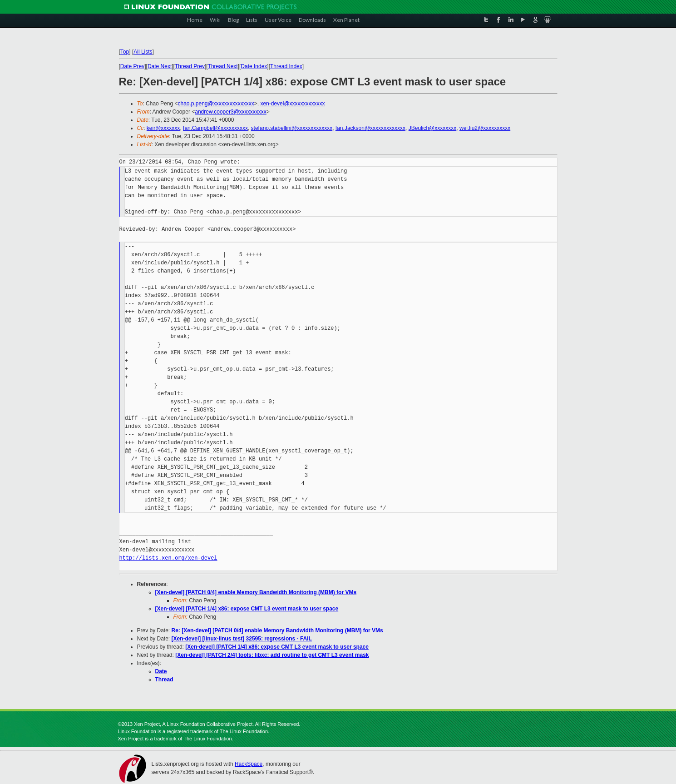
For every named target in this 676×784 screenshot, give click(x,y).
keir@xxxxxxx (163, 128)
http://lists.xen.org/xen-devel (168, 558)
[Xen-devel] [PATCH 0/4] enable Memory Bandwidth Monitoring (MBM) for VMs (256, 592)
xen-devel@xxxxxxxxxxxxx (292, 104)
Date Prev (132, 66)
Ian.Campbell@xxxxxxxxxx (215, 128)
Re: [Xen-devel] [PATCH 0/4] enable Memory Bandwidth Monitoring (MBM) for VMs (277, 630)
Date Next (160, 66)
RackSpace (249, 764)
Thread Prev (190, 66)
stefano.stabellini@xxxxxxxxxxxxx (292, 128)
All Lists (143, 52)
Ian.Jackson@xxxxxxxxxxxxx (370, 128)
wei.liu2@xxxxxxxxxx (485, 128)
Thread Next (223, 66)
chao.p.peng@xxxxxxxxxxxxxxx (216, 104)
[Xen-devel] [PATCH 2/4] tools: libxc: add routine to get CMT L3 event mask (272, 655)
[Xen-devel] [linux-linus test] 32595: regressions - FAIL (242, 639)
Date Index (254, 66)
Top (125, 52)
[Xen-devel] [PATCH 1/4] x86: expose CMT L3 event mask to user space (247, 609)
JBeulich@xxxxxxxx (433, 128)
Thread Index (286, 66)
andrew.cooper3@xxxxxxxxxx (231, 112)
